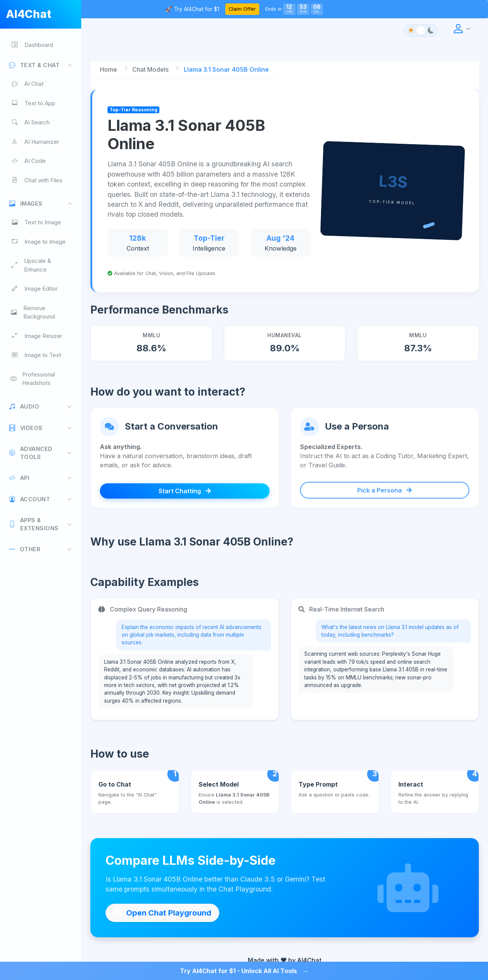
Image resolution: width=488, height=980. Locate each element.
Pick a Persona (384, 490)
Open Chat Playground (162, 913)
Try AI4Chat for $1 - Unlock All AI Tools (244, 971)
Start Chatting (185, 491)
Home (108, 69)
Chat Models (150, 69)
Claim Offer (242, 9)
